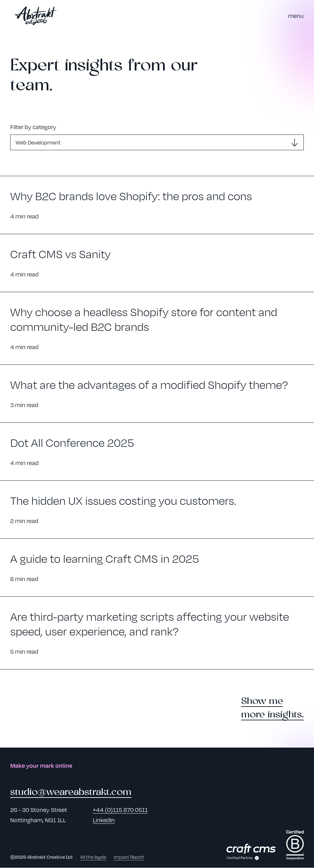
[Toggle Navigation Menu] (296, 16)
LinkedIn (104, 820)
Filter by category (33, 127)
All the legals (93, 857)
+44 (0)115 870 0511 (120, 810)
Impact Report (129, 857)
